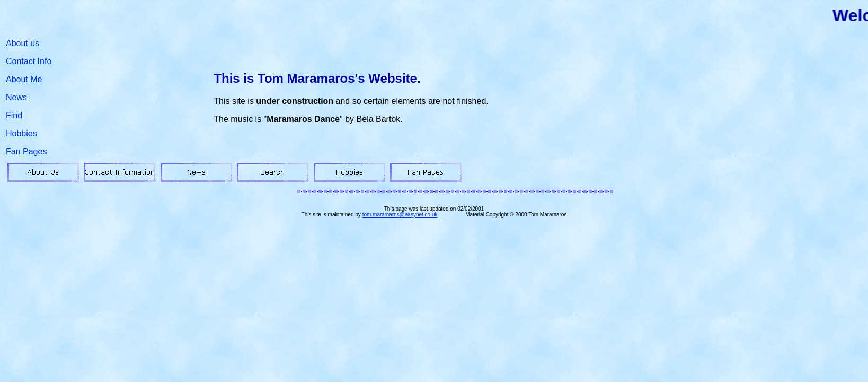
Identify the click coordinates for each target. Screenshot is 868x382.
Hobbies (21, 133)
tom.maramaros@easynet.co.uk (400, 215)
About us (23, 43)
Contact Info (29, 61)
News (16, 97)
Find (14, 115)
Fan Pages (26, 151)
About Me (24, 79)
